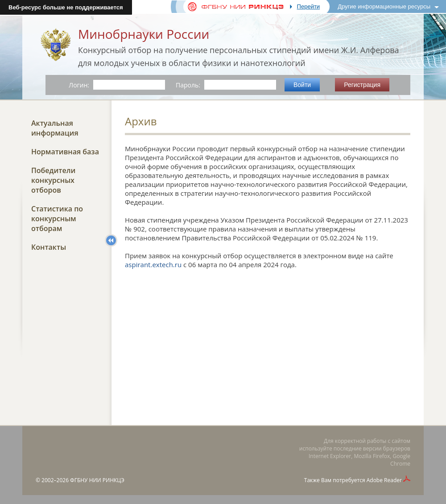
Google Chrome (400, 460)
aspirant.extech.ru (153, 264)
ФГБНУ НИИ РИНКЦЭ (97, 480)
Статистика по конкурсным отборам (57, 219)
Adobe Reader (384, 480)
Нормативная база (65, 152)
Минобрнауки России (144, 34)
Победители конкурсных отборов (53, 180)
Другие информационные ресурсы (384, 6)
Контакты (49, 247)
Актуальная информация (55, 128)
